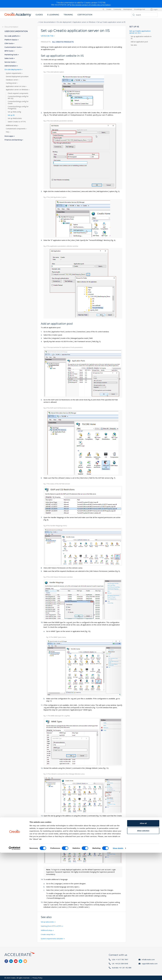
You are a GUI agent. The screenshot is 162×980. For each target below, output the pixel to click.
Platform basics (11, 40)
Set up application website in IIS (141, 37)
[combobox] (48, 36)
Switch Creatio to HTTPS (17, 122)
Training (68, 15)
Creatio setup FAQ (48, 934)
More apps (9, 136)
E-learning (53, 15)
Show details (118, 976)
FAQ (8, 132)
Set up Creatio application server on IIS (140, 32)
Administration (11, 66)
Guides (39, 15)
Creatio (109, 9)
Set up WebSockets (15, 118)
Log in (156, 9)
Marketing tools (11, 55)
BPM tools (9, 51)
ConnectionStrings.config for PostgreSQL (18, 107)
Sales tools (9, 58)
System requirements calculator (53, 938)
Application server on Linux (16, 86)
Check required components (18, 93)
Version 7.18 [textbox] (47, 36)
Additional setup (47, 930)
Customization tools (13, 47)
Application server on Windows (84, 22)
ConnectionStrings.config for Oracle (18, 102)
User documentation (47, 22)
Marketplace (128, 9)
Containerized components (16, 129)
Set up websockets (48, 922)
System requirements (14, 73)
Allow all (143, 951)
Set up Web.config (14, 112)
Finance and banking (13, 140)
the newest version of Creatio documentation (91, 5)
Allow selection (143, 958)
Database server (12, 80)
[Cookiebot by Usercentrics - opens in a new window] (15, 976)
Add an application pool (139, 42)
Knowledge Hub (140, 9)
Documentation (11, 27)
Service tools (10, 62)
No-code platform (12, 36)
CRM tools (9, 43)
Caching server (11, 83)
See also (134, 45)
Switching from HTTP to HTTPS (53, 926)
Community (117, 9)
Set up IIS (11, 115)
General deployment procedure (17, 76)
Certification (85, 15)
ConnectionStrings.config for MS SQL (18, 97)
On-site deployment (64, 22)
